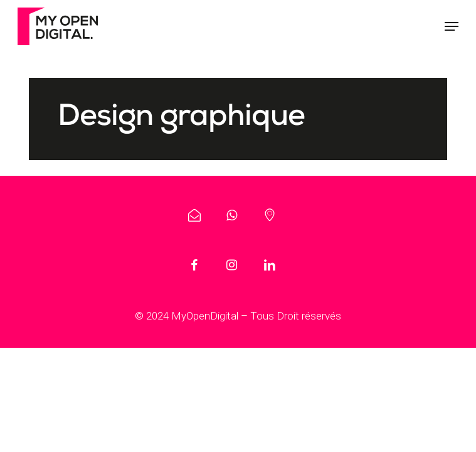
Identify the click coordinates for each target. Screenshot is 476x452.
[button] (452, 26)
